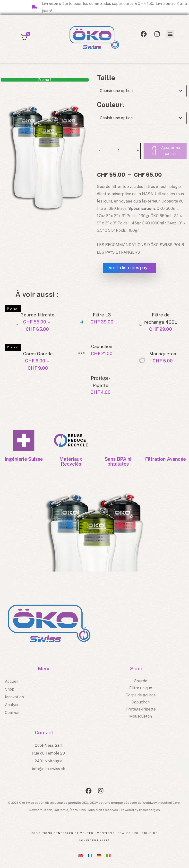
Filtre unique (141, 688)
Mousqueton (141, 716)
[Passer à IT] (108, 855)
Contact (12, 713)
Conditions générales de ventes (63, 833)
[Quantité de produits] (119, 151)
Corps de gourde (141, 695)
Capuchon (141, 702)
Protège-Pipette (141, 709)
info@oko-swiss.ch (48, 769)
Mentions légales (114, 833)
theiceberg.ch (149, 810)
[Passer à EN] (81, 855)
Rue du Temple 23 (48, 753)
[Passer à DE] (99, 855)
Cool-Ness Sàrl (49, 745)
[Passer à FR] (90, 855)
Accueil (12, 681)
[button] (170, 34)
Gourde (141, 681)
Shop (10, 689)
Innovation (14, 697)
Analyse (12, 705)
